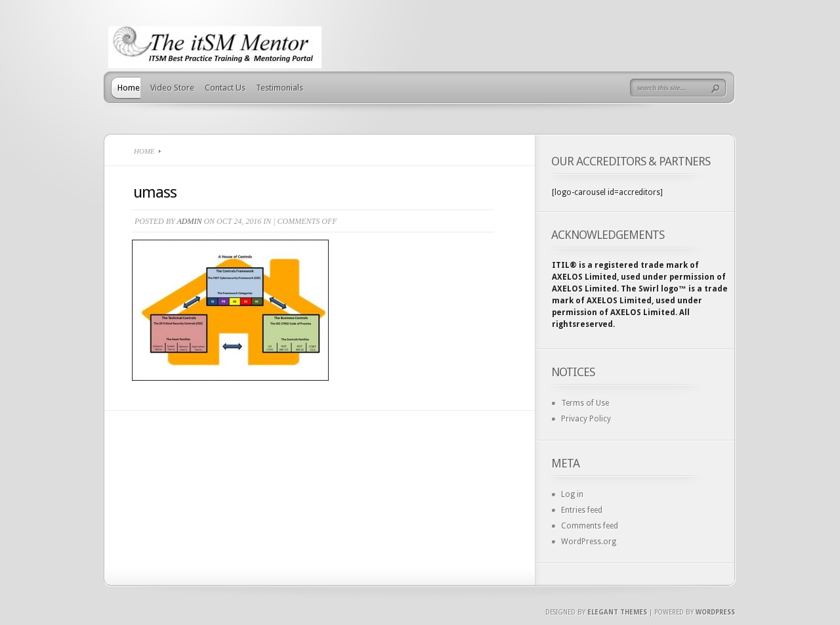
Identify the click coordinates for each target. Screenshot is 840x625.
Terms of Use (585, 403)
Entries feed (582, 510)
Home (129, 88)
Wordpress (715, 612)
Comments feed (590, 526)
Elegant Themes (617, 612)
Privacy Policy (586, 419)
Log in (572, 494)
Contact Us (225, 88)
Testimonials (280, 88)
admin (189, 221)
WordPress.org (589, 542)
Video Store (172, 88)
